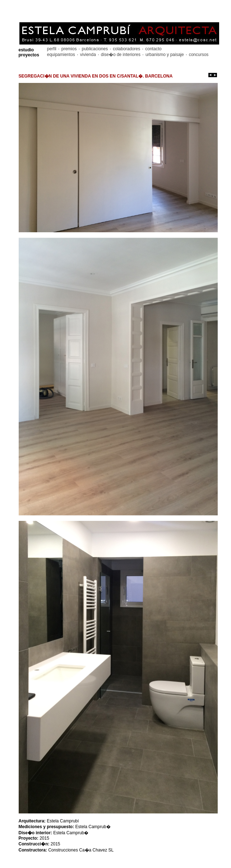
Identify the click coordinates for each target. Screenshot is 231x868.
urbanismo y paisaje (165, 55)
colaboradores (127, 49)
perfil (52, 49)
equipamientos (62, 55)
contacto (153, 49)
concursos (198, 55)
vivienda (88, 55)
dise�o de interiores (121, 55)
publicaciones (95, 49)
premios (69, 49)
